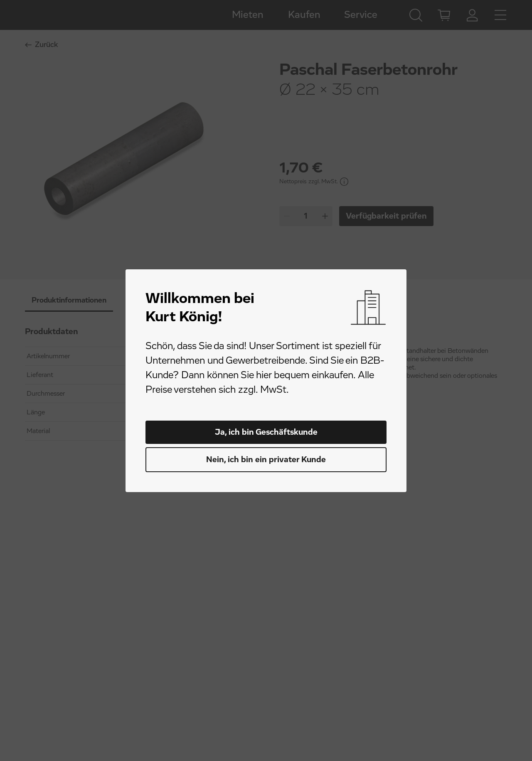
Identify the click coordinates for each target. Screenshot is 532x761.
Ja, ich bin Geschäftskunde (266, 432)
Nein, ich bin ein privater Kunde (266, 460)
